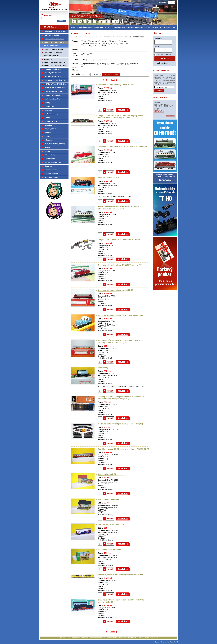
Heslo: (157, 47)
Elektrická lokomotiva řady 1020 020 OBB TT (117, 85)
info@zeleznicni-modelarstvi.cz (160, 111)
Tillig (85, 41)
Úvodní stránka (78, 37)
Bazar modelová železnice (93, 37)
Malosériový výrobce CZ (92, 44)
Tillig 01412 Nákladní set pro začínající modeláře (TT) (121, 240)
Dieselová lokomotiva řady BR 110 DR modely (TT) (120, 265)
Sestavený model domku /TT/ (110, 499)
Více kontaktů (170, 116)
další (113, 80)
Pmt (105, 44)
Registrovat (164, 63)
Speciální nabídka (89, 64)
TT (84, 50)
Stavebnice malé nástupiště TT (111, 550)
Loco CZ (114, 41)
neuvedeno (103, 60)
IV (89, 60)
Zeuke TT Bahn (124, 44)
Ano (91, 54)
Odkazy (157, 642)
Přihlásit (165, 59)
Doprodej (123, 64)
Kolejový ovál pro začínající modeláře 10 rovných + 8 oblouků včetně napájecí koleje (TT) (121, 398)
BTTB (113, 44)
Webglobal (174, 642)
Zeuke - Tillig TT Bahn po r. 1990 (95, 46)
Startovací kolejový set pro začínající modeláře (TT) (120, 424)
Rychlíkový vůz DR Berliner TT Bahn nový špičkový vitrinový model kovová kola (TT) (120, 341)
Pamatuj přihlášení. (164, 55)
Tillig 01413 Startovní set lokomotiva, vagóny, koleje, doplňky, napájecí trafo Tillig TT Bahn (121, 117)
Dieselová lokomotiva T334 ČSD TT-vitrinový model (120, 315)
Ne (84, 54)
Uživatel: (158, 39)
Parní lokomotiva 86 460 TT (110, 178)
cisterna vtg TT (104, 368)
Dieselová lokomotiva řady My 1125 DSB (115, 290)
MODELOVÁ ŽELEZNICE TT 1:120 (116, 37)
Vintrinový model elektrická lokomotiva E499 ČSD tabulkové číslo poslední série (119, 208)
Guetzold (104, 41)
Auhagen (94, 41)
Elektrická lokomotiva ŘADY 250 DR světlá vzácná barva (122, 147)
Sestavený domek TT (107, 474)
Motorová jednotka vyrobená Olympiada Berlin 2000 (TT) (122, 575)
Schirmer (124, 41)
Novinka (113, 64)
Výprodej (103, 64)
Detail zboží (123, 110)
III (84, 60)
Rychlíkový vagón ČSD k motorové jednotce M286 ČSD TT (123, 449)
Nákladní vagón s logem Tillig (111, 524)
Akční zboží (134, 64)
